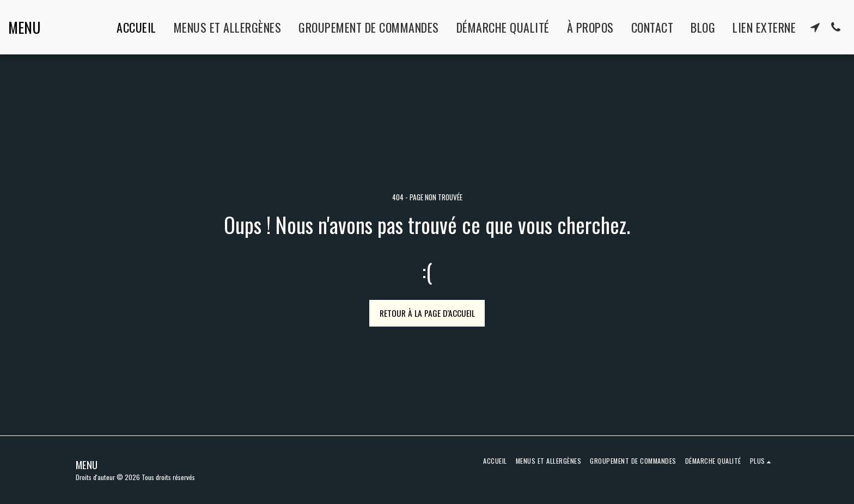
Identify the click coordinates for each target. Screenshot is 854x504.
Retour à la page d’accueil (427, 313)
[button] (815, 27)
